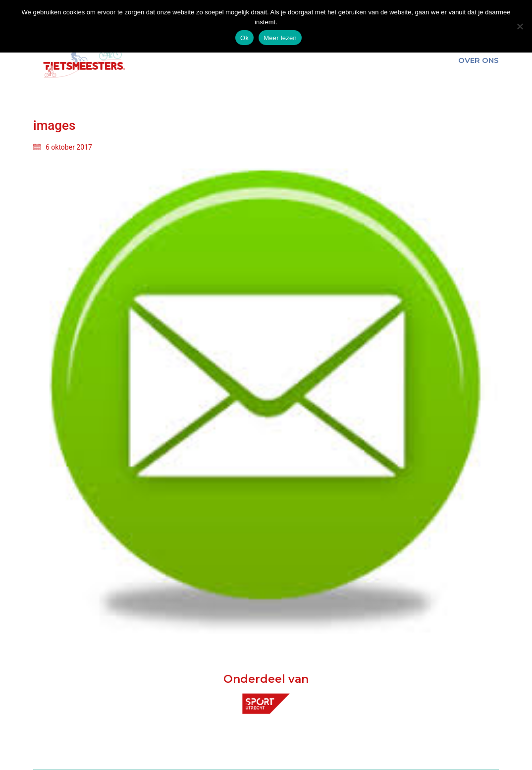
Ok (244, 38)
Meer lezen (280, 38)
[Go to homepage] (83, 60)
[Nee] (520, 26)
